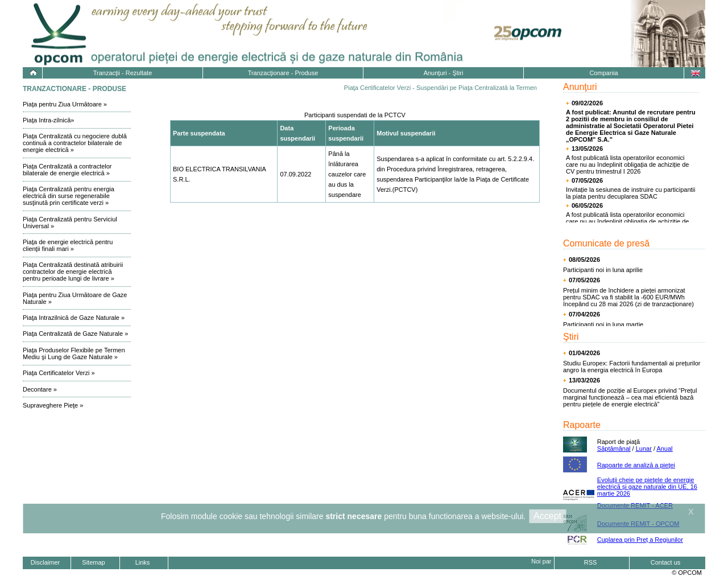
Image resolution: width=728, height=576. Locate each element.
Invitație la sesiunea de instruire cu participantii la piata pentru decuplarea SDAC (630, 193)
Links (143, 562)
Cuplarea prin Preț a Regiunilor (640, 540)
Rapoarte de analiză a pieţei (636, 465)
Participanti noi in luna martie (603, 324)
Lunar (644, 449)
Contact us (666, 562)
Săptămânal (614, 449)
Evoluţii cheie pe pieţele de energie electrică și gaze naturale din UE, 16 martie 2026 (647, 487)
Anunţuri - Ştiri (444, 73)
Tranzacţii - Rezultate (123, 73)
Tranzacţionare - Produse (283, 73)
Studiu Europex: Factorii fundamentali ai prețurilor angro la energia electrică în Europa (632, 367)
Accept (547, 516)
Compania (603, 73)
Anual (664, 449)
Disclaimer (45, 562)
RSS (591, 562)
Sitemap (93, 562)
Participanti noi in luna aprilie (603, 270)
